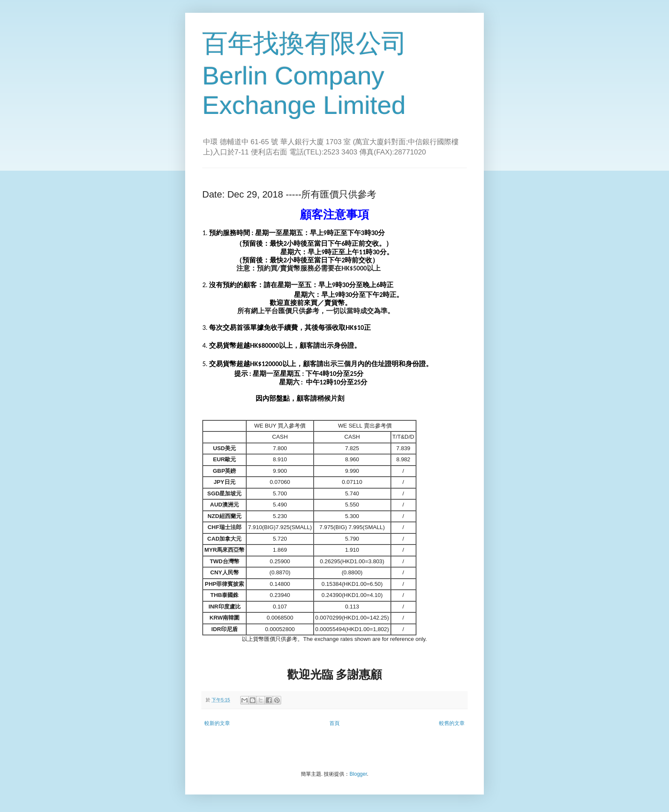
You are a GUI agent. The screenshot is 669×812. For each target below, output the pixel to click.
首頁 (334, 723)
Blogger (358, 774)
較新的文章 (217, 723)
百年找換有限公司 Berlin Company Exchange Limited (305, 74)
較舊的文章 (452, 723)
